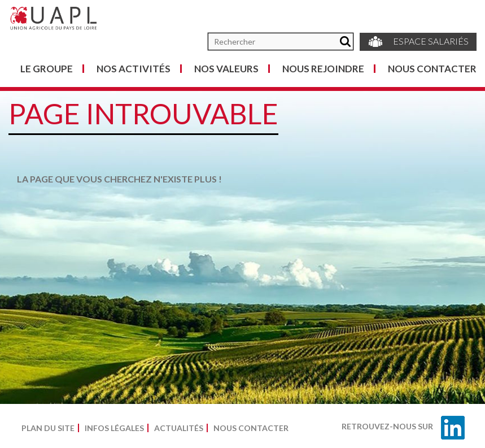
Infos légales (114, 428)
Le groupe (47, 69)
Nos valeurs (226, 69)
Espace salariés (418, 42)
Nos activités (134, 69)
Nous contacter (432, 69)
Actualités (179, 428)
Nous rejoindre (323, 69)
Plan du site (48, 428)
